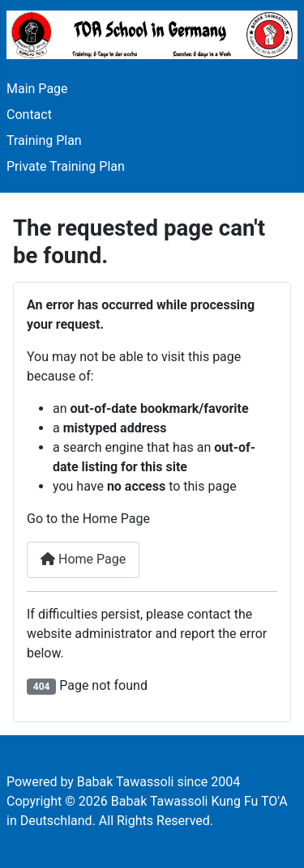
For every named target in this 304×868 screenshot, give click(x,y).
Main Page (37, 89)
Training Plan (44, 140)
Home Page (83, 559)
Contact (29, 115)
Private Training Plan (66, 166)
